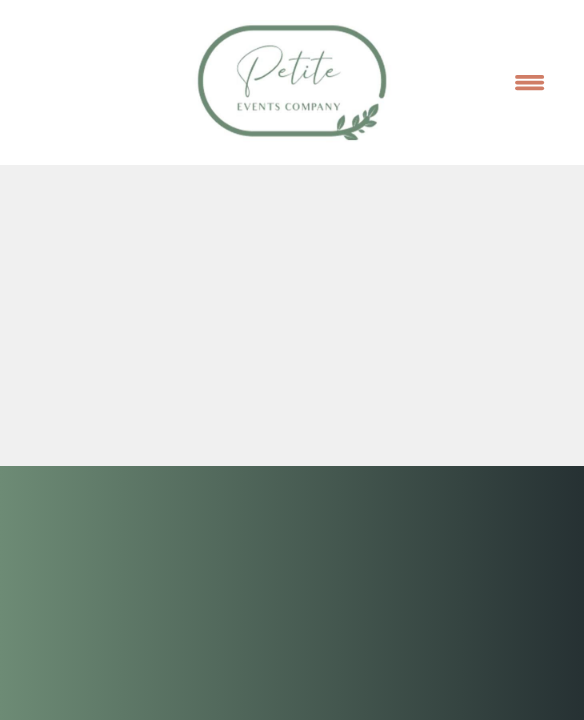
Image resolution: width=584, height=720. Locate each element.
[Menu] (530, 82)
